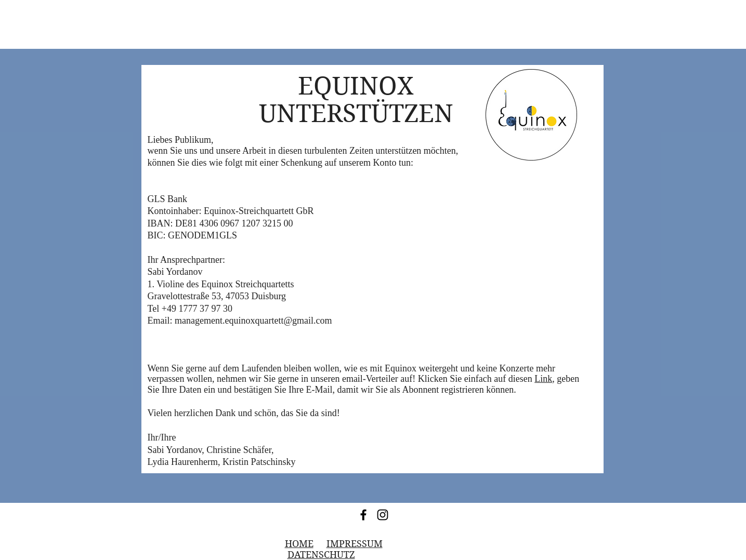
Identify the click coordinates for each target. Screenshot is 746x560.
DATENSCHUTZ (321, 555)
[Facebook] (363, 515)
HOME (299, 544)
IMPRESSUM (355, 544)
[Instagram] (383, 515)
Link (543, 379)
